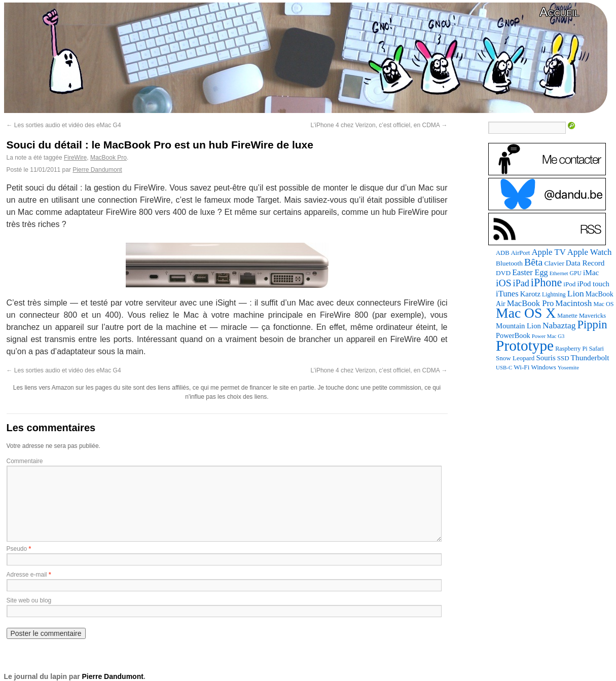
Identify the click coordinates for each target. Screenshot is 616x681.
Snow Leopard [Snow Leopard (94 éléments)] (515, 358)
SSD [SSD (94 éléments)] (563, 358)
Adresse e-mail (27, 575)
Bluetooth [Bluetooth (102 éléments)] (509, 263)
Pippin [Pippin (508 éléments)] (592, 325)
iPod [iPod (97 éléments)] (569, 284)
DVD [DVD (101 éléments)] (503, 273)
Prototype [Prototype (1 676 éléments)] (525, 346)
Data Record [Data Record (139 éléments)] (585, 263)
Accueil (559, 12)
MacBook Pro (108, 158)
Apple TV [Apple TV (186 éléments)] (548, 252)
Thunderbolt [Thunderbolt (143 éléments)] (590, 357)
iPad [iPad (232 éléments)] (521, 283)
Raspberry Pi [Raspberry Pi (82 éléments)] (571, 349)
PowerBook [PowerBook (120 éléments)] (513, 335)
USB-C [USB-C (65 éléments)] (504, 367)
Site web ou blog (29, 600)
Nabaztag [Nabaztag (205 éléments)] (559, 326)
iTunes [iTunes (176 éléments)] (507, 294)
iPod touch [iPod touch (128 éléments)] (593, 284)
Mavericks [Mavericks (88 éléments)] (592, 316)
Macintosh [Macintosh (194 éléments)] (573, 303)
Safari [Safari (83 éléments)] (596, 349)
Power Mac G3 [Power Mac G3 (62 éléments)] (548, 336)
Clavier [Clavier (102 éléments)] (554, 263)
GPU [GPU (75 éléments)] (576, 273)
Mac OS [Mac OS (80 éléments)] (603, 304)
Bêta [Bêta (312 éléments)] (533, 262)
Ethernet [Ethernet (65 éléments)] (559, 273)
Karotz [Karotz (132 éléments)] (530, 294)
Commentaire (25, 461)
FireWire (75, 158)
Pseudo (17, 549)
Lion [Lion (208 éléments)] (576, 293)
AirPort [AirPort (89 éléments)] (521, 253)
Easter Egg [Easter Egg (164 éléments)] (530, 272)
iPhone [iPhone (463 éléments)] (546, 282)
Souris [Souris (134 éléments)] (546, 358)
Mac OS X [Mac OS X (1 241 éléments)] (526, 313)
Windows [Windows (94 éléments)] (543, 367)
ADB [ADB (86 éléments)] (502, 253)
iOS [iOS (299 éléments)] (504, 283)
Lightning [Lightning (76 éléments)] (554, 294)
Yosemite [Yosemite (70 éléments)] (568, 367)
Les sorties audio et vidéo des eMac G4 (64, 125)
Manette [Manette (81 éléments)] (567, 316)
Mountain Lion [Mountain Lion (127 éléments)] (518, 326)
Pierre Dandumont (97, 170)
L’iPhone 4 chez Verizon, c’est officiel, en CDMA (379, 125)
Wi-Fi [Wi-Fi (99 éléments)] (521, 367)
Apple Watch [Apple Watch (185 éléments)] (590, 252)
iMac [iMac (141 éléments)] (591, 272)
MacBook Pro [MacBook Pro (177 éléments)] (531, 303)
